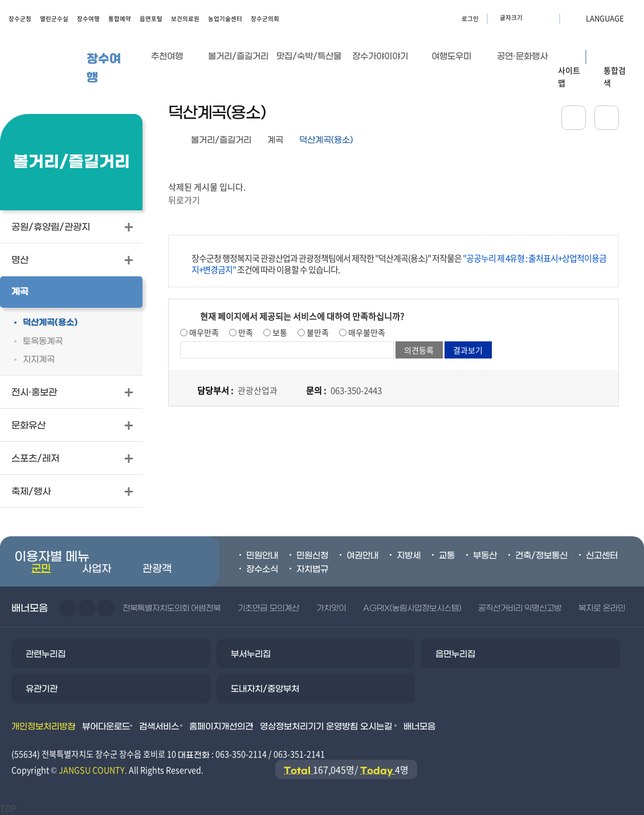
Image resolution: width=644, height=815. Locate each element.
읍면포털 (151, 19)
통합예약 (120, 19)
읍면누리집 (455, 654)
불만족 (317, 332)
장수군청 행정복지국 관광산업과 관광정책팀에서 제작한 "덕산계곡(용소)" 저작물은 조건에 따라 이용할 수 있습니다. (399, 264)
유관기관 (42, 689)
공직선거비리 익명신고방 (520, 608)
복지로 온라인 (602, 608)
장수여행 (88, 19)
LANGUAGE (577, 18)
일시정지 (105, 608)
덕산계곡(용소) (326, 140)
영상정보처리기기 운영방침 (309, 727)
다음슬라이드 (87, 608)
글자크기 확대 (533, 18)
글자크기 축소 (547, 18)
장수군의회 (265, 19)
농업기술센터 (225, 19)
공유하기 (574, 118)
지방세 (409, 556)
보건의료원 (185, 19)
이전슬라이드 (68, 608)
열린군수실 (54, 19)
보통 (279, 332)
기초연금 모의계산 (268, 608)
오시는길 (376, 727)
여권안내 (362, 556)
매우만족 (203, 332)
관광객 (157, 569)
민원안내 (262, 556)
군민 (41, 569)
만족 (245, 332)
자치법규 (312, 569)
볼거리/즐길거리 (221, 140)
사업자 (97, 569)
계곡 (275, 140)
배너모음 (419, 727)
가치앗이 (331, 608)
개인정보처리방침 (43, 727)
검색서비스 (159, 727)
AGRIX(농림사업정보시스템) (412, 608)
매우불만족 (366, 332)
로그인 (470, 19)
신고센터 (602, 556)
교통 (447, 556)
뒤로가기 (184, 200)
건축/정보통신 (541, 556)
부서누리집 (251, 654)
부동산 (485, 556)
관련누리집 (46, 654)
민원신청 (312, 556)
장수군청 (20, 19)
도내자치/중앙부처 (265, 689)
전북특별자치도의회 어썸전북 (172, 608)
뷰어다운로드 (106, 727)
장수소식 (262, 569)
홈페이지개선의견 (221, 727)
